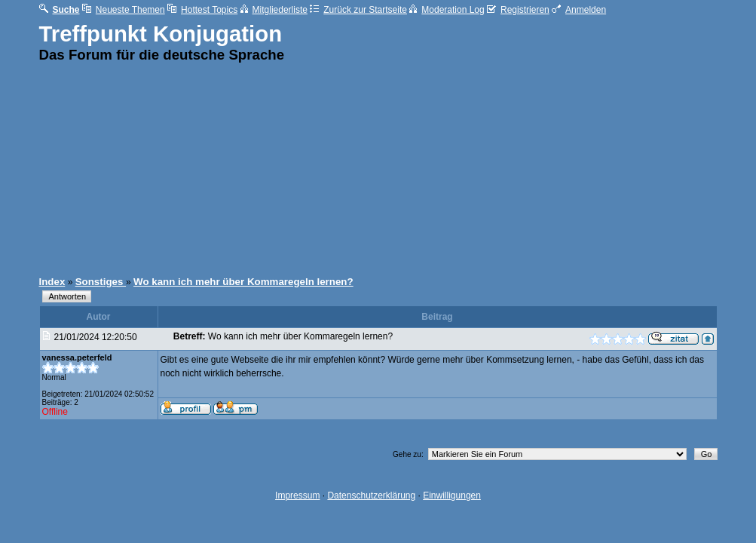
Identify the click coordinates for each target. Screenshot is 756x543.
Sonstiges (101, 282)
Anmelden (579, 10)
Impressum (297, 495)
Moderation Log (447, 10)
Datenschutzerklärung (371, 495)
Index (52, 282)
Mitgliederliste (274, 10)
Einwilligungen (452, 495)
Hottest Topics (202, 10)
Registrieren (518, 10)
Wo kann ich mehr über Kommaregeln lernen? (243, 282)
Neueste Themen (124, 10)
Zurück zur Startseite (358, 10)
